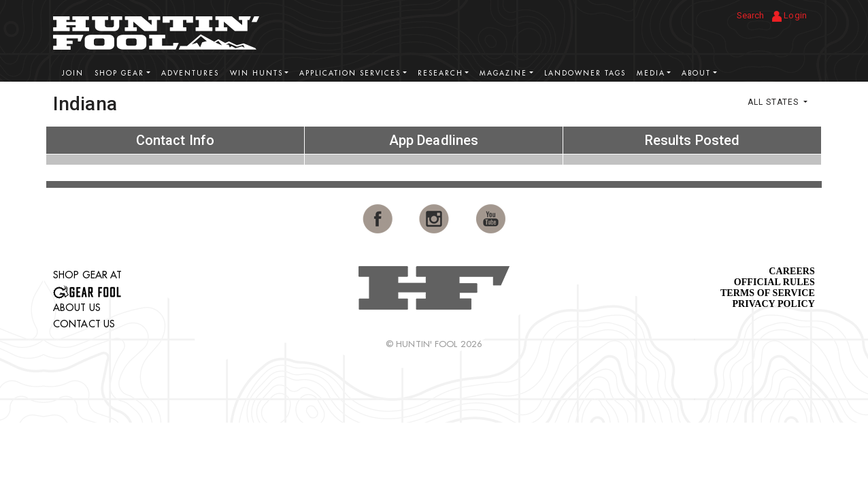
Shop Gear (119, 73)
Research (440, 73)
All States (774, 102)
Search (751, 15)
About (696, 73)
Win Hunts (256, 73)
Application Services (350, 73)
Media (651, 73)
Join (73, 73)
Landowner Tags (585, 73)
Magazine (503, 73)
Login (789, 16)
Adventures (190, 73)
